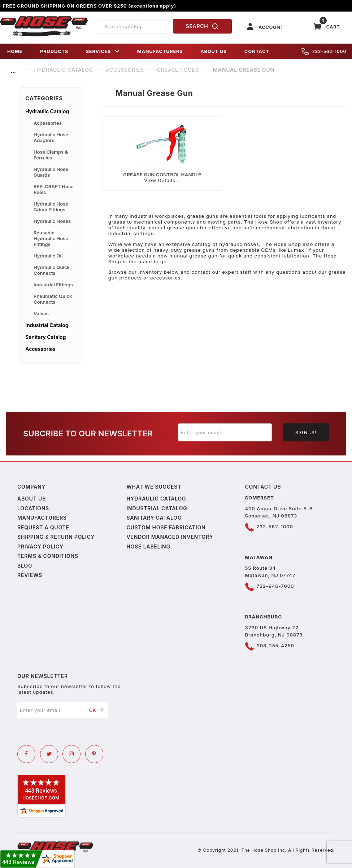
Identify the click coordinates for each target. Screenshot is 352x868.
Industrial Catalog (47, 325)
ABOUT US (214, 51)
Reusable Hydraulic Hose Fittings (51, 238)
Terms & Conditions (48, 556)
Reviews (30, 575)
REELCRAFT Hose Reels (54, 189)
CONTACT (257, 51)
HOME (15, 51)
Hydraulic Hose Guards (51, 172)
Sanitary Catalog (45, 337)
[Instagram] (71, 754)
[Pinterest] (94, 754)
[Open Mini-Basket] (327, 27)
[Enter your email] (225, 432)
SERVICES (103, 51)
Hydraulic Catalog (47, 111)
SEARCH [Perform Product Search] (203, 26)
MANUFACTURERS (160, 51)
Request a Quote (43, 527)
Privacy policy (40, 547)
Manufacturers (42, 518)
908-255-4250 (275, 646)
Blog (25, 566)
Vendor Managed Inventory (170, 537)
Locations (33, 508)
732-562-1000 (324, 52)
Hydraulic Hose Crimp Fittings (51, 207)
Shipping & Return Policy (56, 537)
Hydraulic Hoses (52, 221)
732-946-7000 (275, 586)
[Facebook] (26, 754)
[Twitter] (49, 754)
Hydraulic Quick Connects (52, 270)
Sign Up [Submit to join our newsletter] (306, 432)
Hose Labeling (148, 547)
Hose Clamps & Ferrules (51, 155)
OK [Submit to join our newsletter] (96, 710)
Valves (41, 313)
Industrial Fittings (53, 285)
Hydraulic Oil (48, 256)
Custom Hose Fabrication (166, 527)
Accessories (48, 123)
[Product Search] (133, 26)
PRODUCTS (54, 51)
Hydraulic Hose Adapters (51, 137)
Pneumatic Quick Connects (53, 299)
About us (32, 499)
